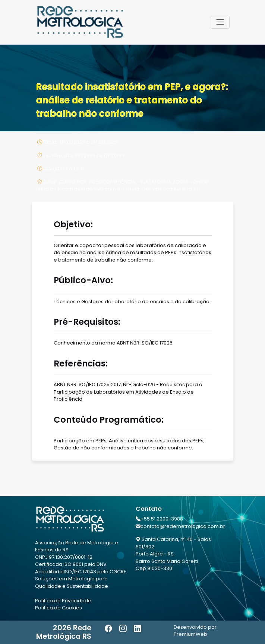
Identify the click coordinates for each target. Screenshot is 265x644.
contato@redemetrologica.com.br (183, 526)
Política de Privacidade (63, 601)
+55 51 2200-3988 (162, 519)
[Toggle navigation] (220, 22)
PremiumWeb (190, 634)
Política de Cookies (59, 608)
